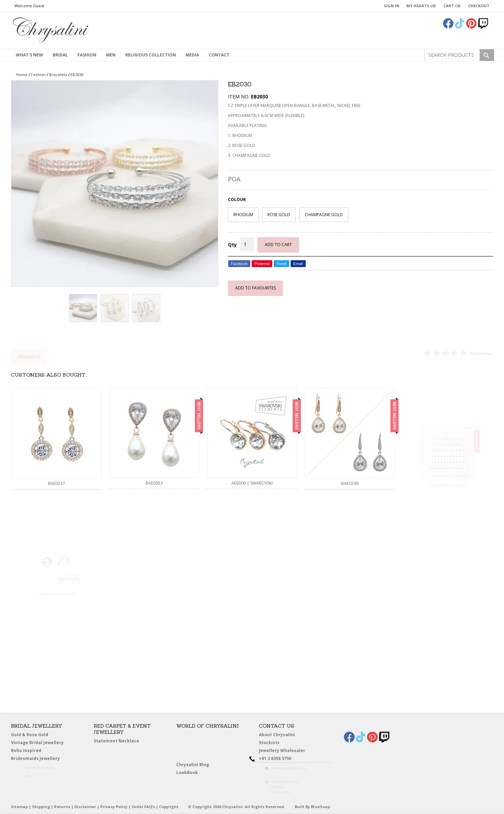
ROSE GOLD (279, 215)
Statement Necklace (116, 741)
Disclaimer (85, 807)
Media (192, 55)
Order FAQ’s (143, 807)
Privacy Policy (114, 807)
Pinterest (262, 264)
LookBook (189, 773)
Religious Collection (151, 55)
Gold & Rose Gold (30, 735)
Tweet (281, 264)
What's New (29, 55)
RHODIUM (243, 215)
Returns (62, 807)
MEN (111, 55)
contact (219, 55)
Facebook (239, 264)
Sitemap (19, 807)
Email (298, 264)
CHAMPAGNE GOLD (324, 215)
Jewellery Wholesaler (286, 752)
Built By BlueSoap (312, 807)
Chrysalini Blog (193, 765)
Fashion (87, 55)
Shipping (41, 807)
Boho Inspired (34, 752)
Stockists (271, 743)
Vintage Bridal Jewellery (38, 743)
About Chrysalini (277, 735)
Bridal (60, 55)
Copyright (169, 807)
